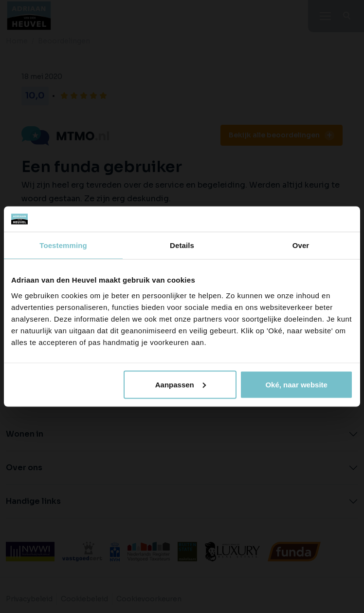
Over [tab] (301, 245)
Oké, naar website (296, 384)
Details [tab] (182, 245)
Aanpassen (181, 384)
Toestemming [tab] (63, 245)
